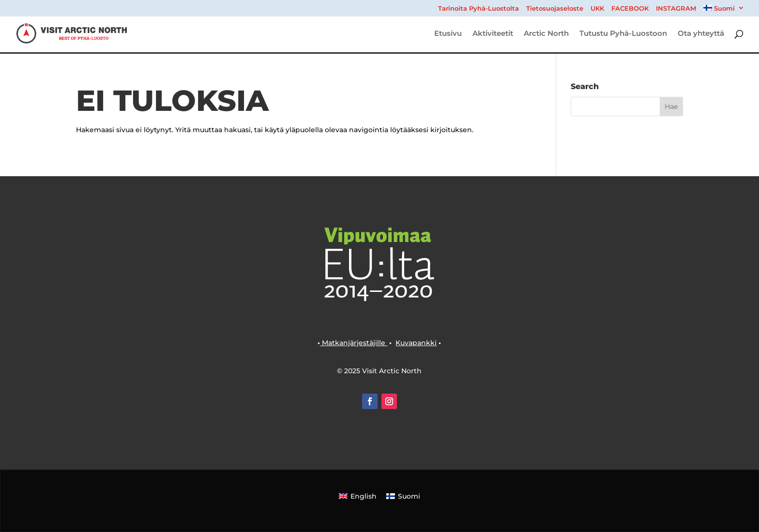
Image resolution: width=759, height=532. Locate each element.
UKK (597, 9)
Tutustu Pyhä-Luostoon (623, 34)
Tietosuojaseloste (555, 9)
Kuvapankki (416, 343)
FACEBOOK (630, 9)
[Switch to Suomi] (403, 496)
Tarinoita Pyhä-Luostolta (478, 9)
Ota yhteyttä (701, 34)
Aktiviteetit (493, 34)
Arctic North (546, 34)
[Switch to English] (358, 496)
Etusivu (448, 34)
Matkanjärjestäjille (354, 343)
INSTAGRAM (676, 9)
